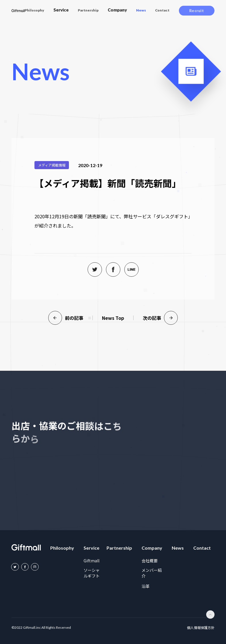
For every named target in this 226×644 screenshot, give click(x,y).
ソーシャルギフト (92, 573)
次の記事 (160, 318)
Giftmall (91, 561)
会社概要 (150, 561)
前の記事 (66, 318)
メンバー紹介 (152, 573)
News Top (113, 318)
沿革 (146, 586)
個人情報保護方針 (201, 628)
